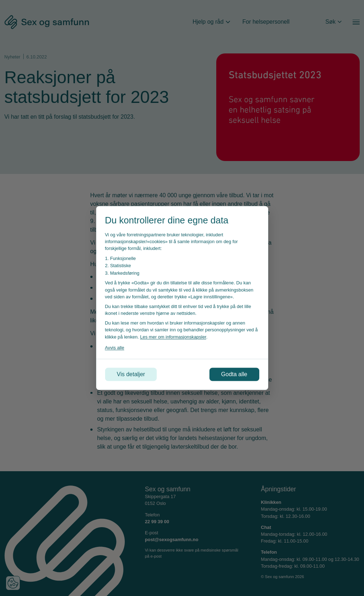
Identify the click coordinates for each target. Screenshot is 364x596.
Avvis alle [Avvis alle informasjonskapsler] (115, 347)
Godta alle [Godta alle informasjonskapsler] (234, 374)
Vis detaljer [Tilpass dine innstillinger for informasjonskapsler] (131, 374)
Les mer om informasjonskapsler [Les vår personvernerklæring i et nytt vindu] (173, 337)
